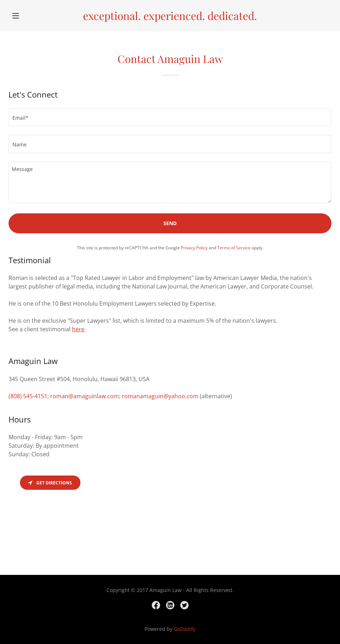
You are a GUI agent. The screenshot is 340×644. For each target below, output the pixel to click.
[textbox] (170, 117)
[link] (170, 18)
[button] (33, 16)
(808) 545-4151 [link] (28, 396)
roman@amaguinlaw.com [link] (85, 396)
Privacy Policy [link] (194, 248)
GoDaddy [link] (185, 629)
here (78, 329)
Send (170, 223)
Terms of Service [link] (234, 248)
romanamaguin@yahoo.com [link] (160, 396)
